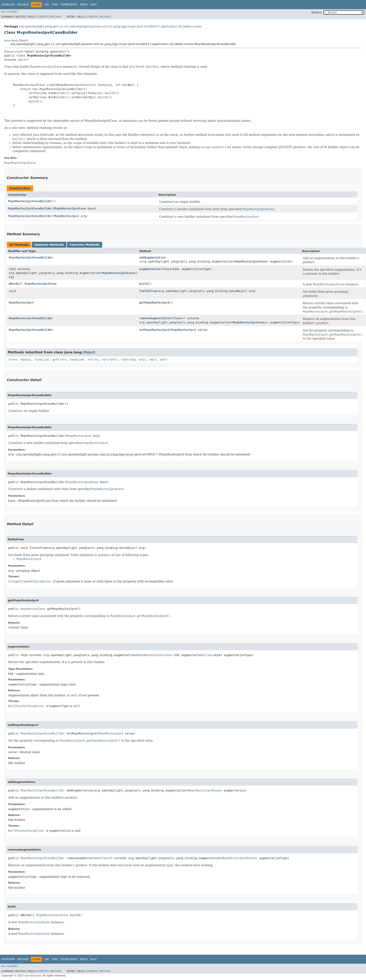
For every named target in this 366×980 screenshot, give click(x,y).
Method (56, 17)
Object (24, 60)
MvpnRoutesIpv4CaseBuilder (30, 201)
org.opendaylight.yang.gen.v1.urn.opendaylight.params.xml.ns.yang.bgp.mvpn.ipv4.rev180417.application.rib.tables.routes (110, 26)
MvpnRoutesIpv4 (66, 216)
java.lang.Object (16, 40)
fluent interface (147, 67)
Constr (43, 17)
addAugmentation (152, 257)
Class (167, 269)
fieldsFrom (148, 291)
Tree (55, 5)
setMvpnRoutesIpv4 (154, 330)
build (144, 284)
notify (93, 359)
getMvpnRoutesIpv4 (154, 303)
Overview (8, 5)
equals (26, 359)
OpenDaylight (33, 976)
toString (128, 359)
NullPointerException (26, 706)
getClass (59, 359)
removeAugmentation (155, 318)
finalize (42, 359)
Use (47, 5)
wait (143, 359)
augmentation (150, 269)
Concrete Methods (85, 245)
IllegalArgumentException (29, 581)
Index (84, 5)
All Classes (10, 12)
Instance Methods (49, 245)
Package (23, 5)
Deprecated (69, 5)
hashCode (77, 359)
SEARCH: (317, 13)
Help (93, 5)
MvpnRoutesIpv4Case (70, 208)
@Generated (13, 52)
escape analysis (212, 147)
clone (13, 359)
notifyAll (110, 359)
